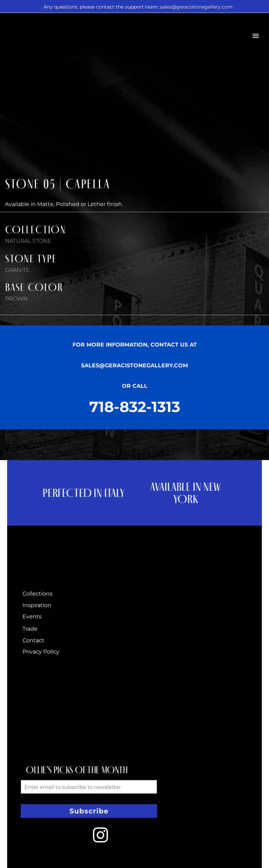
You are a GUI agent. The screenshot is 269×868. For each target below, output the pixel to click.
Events (32, 616)
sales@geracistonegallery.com (196, 7)
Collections (37, 594)
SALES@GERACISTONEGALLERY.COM (134, 365)
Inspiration (37, 605)
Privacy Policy (41, 652)
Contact (33, 640)
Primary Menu (256, 36)
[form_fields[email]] (89, 787)
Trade (30, 629)
